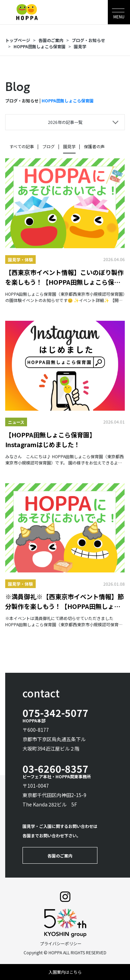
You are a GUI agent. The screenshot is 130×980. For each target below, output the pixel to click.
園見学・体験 (20, 259)
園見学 (80, 46)
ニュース (16, 422)
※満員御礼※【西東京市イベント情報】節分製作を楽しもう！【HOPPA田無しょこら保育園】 (64, 601)
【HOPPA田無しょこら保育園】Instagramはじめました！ (50, 439)
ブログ (49, 146)
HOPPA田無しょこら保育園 (40, 46)
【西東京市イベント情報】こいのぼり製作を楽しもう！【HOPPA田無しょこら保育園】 (64, 277)
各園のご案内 (51, 40)
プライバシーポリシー (61, 943)
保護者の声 (94, 146)
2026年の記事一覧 (65, 122)
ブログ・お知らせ (88, 40)
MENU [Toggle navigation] (119, 16)
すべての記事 (22, 146)
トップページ (18, 40)
